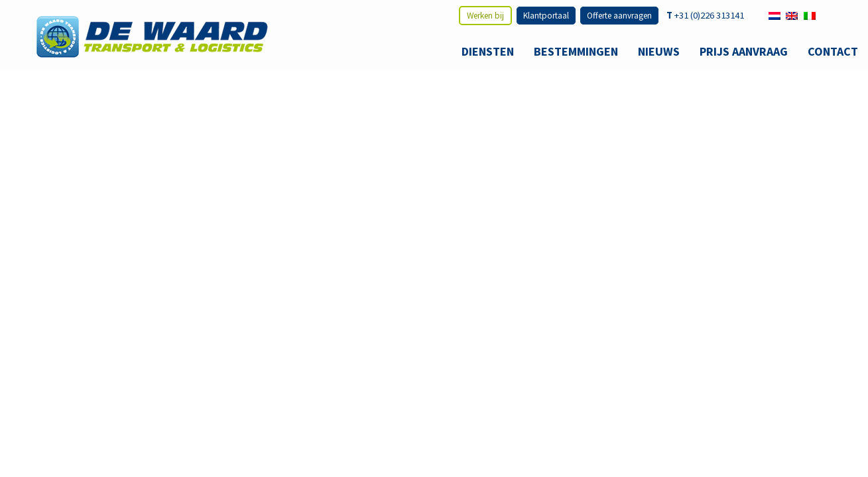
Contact (833, 51)
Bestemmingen (576, 51)
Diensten (488, 51)
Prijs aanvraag (744, 51)
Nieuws (659, 51)
